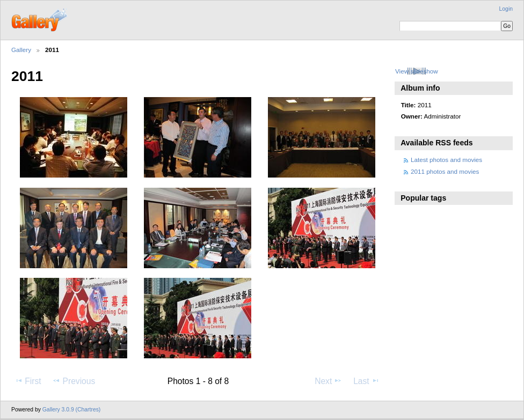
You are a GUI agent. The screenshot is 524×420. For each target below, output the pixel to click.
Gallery (21, 50)
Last (366, 381)
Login (506, 9)
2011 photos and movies (445, 171)
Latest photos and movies (446, 160)
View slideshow (417, 71)
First (28, 381)
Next (328, 381)
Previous (74, 381)
